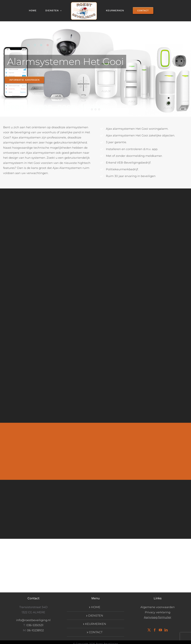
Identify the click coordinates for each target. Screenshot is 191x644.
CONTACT (96, 632)
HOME (96, 607)
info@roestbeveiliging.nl (33, 620)
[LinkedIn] (166, 630)
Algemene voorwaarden (158, 607)
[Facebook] (155, 630)
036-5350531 (35, 625)
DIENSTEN (96, 616)
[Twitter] (149, 630)
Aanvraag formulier (158, 617)
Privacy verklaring (158, 612)
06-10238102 (35, 630)
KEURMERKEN (96, 624)
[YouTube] (160, 630)
